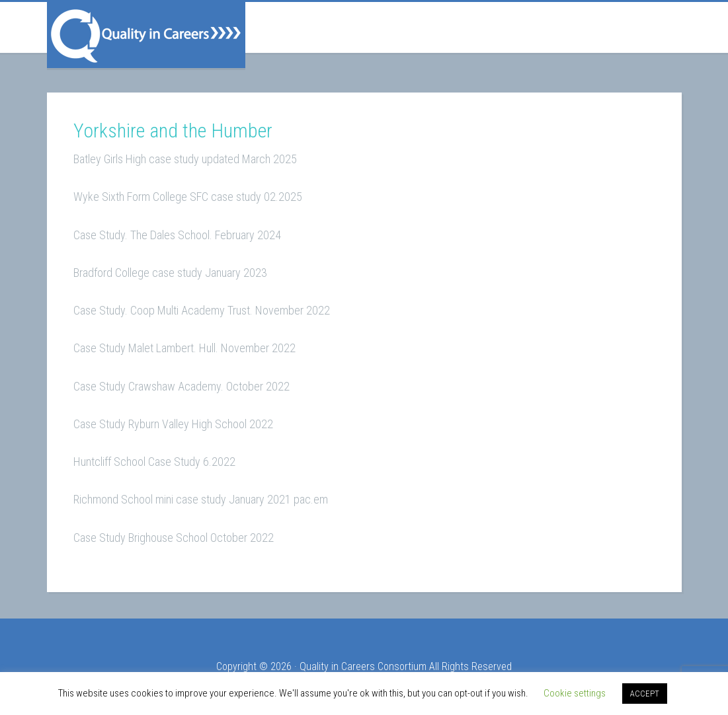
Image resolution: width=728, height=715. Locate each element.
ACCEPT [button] (645, 694)
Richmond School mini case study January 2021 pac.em (201, 499)
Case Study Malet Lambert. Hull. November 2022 (184, 348)
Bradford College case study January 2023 (170, 273)
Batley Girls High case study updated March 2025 (185, 159)
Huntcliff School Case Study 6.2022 (154, 462)
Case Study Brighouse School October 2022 (174, 538)
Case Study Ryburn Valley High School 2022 (173, 424)
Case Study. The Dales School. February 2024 (177, 235)
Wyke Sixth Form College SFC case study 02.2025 (188, 197)
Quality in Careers (146, 35)
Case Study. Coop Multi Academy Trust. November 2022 (202, 310)
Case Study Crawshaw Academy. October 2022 (182, 386)
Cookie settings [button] (575, 693)
